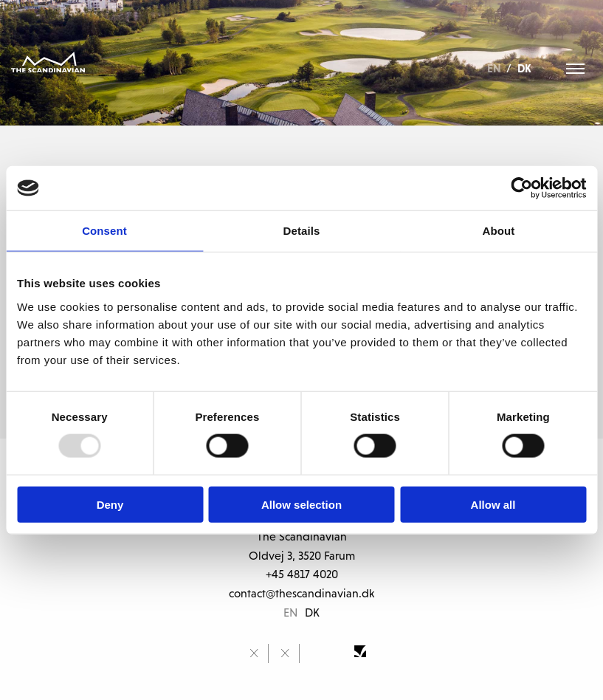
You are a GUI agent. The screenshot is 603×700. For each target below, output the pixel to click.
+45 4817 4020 (302, 574)
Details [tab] (302, 231)
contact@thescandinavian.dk (301, 593)
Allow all (493, 504)
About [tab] (499, 231)
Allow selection (301, 504)
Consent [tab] (104, 231)
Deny (110, 504)
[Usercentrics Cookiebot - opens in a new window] (521, 188)
